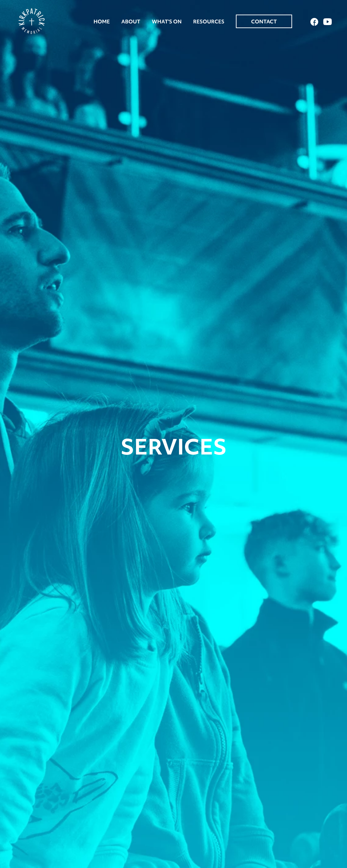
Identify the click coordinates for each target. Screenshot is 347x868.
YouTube (328, 22)
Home (102, 22)
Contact (264, 22)
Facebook (314, 22)
